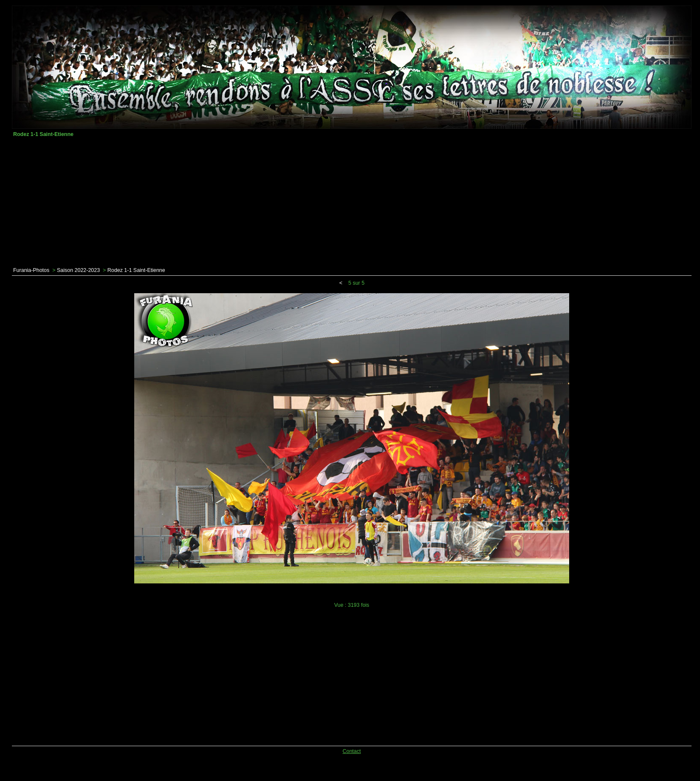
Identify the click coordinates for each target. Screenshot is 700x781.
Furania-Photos (31, 270)
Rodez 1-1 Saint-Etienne (136, 270)
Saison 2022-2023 (78, 270)
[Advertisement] (352, 202)
